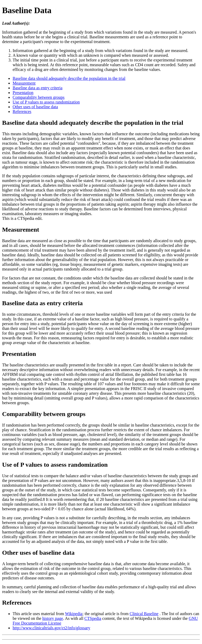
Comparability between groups (39, 97)
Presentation (23, 93)
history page (53, 618)
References (22, 111)
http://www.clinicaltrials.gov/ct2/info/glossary (51, 628)
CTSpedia (93, 618)
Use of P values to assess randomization (46, 102)
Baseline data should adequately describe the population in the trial (69, 78)
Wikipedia (74, 614)
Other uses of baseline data (35, 107)
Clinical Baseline (144, 614)
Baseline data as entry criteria (37, 88)
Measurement (24, 83)
